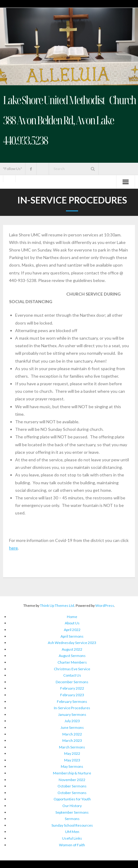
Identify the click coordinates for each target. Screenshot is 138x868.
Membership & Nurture (72, 773)
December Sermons (72, 682)
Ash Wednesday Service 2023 (72, 643)
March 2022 (72, 734)
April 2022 (72, 630)
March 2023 (72, 740)
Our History (72, 806)
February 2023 (72, 695)
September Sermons (72, 812)
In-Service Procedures (72, 708)
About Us (72, 623)
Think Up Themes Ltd (57, 605)
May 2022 (72, 753)
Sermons (72, 819)
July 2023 (72, 721)
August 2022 (72, 649)
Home (72, 617)
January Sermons (72, 714)
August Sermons (72, 656)
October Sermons (72, 786)
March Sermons (72, 747)
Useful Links (72, 838)
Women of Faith (72, 845)
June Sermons (72, 727)
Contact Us (72, 675)
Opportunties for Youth (72, 799)
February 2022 (72, 688)
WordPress (105, 605)
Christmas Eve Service (72, 669)
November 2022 (72, 780)
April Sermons (72, 636)
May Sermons (72, 766)
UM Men (72, 832)
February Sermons (72, 701)
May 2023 (72, 760)
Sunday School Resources (72, 825)
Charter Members (72, 662)
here (13, 548)
